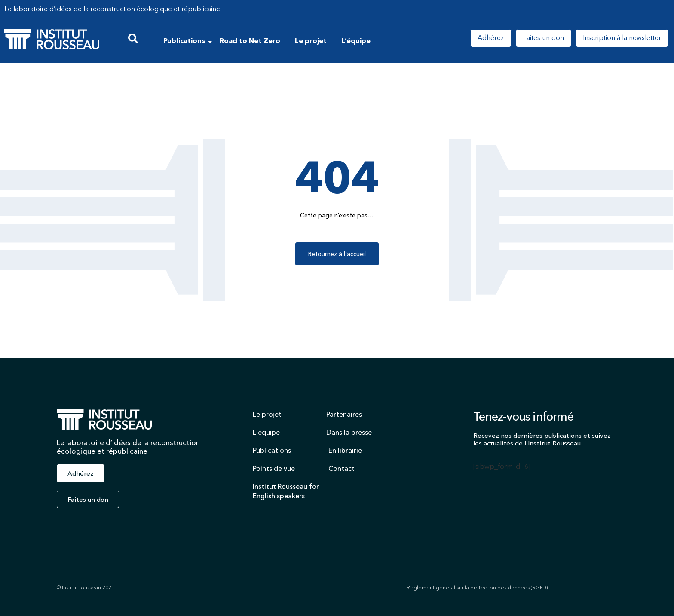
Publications (186, 41)
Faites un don (544, 38)
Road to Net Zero (250, 41)
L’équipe (356, 41)
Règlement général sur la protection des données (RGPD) (477, 588)
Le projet (311, 41)
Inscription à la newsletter (622, 38)
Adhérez (491, 38)
